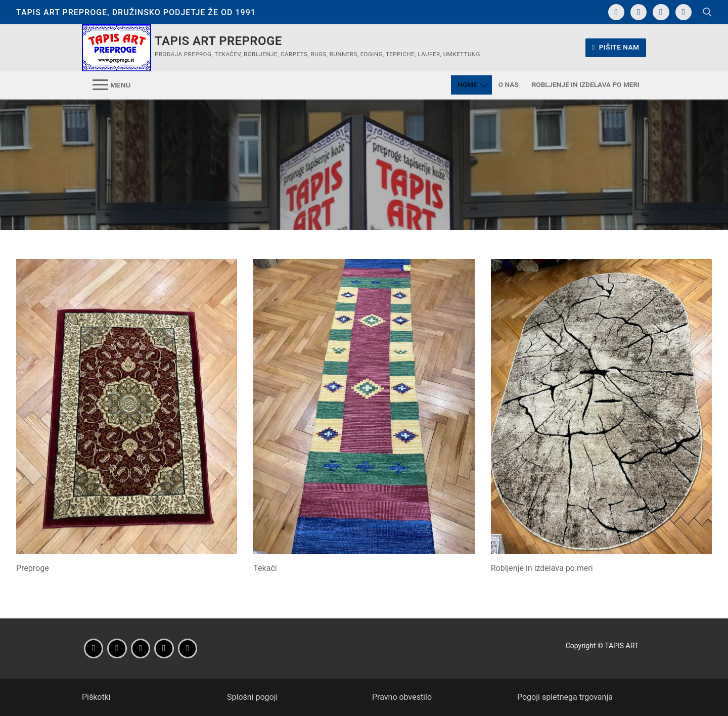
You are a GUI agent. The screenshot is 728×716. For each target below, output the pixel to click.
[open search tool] (707, 12)
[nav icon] (111, 85)
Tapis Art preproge (218, 41)
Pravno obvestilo (402, 697)
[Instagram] (639, 12)
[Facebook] (616, 12)
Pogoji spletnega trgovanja (565, 697)
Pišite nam (616, 47)
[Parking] (164, 648)
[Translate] (684, 12)
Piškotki (96, 697)
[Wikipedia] (188, 648)
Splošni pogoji (252, 697)
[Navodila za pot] (661, 12)
